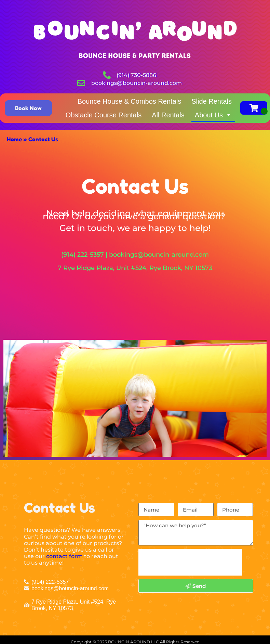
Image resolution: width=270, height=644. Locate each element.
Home (14, 139)
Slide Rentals (212, 101)
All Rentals (168, 115)
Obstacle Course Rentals (104, 115)
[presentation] (190, 562)
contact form (64, 556)
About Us (213, 115)
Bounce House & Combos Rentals (130, 101)
